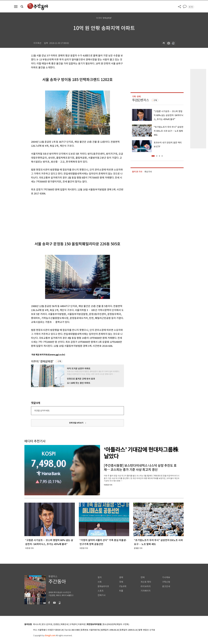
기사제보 (166, 577)
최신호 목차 (146, 582)
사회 (100, 582)
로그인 (191, 7)
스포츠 (101, 591)
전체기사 (102, 595)
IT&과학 (123, 586)
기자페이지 (146, 591)
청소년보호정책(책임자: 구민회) (116, 624)
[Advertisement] (71, 216)
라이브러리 (146, 586)
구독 (60, 361)
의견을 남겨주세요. (42, 411)
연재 (143, 577)
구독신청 (166, 582)
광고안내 (166, 586)
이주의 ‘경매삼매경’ (42, 361)
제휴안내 (64, 624)
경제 (121, 577)
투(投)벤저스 (141, 100)
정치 (100, 577)
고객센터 (73, 624)
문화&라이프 (103, 586)
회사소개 (37, 624)
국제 (121, 582)
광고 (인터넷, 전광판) (51, 624)
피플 (121, 591)
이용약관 (82, 624)
